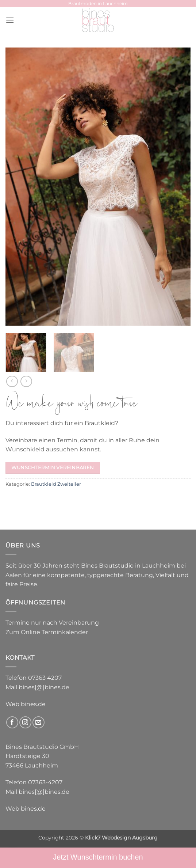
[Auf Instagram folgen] (25, 722)
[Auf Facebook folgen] (12, 722)
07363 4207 (45, 678)
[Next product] (12, 381)
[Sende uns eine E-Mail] (39, 722)
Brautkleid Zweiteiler (56, 484)
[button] (10, 20)
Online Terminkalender (54, 632)
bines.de (33, 704)
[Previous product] (26, 381)
